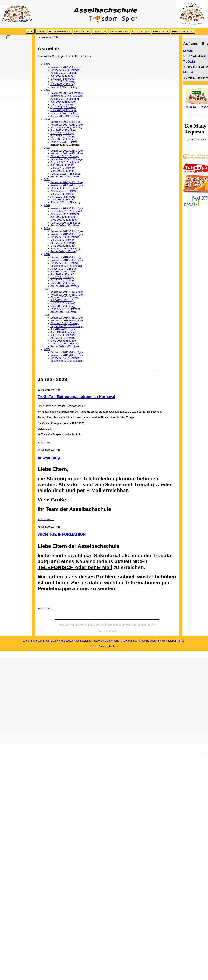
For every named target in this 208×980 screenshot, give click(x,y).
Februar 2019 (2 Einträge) (65, 249)
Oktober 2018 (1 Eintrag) (64, 263)
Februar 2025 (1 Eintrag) (64, 87)
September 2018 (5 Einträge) (67, 266)
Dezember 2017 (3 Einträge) (67, 292)
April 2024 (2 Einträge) (63, 107)
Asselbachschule (44, 37)
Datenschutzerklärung (107, 641)
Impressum (37, 641)
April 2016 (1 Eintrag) (62, 338)
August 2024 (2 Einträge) (65, 99)
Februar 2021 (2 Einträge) (65, 202)
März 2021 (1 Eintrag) (63, 200)
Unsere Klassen (141, 31)
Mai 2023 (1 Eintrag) (62, 133)
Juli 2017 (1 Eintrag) (62, 300)
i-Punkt (188, 72)
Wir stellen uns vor (60, 31)
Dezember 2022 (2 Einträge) (67, 151)
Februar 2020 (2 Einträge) (65, 223)
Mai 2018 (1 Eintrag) (62, 277)
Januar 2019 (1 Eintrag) (64, 251)
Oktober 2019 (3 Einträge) (65, 237)
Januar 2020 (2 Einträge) (65, 226)
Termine (41, 31)
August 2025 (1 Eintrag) (64, 73)
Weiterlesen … (46, 442)
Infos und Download (183, 31)
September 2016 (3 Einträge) (67, 326)
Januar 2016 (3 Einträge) (65, 346)
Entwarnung (49, 457)
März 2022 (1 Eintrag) (63, 171)
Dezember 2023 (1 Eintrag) (66, 122)
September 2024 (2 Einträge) (67, 96)
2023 (47, 119)
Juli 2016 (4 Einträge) (63, 329)
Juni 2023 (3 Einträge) (63, 130)
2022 (47, 148)
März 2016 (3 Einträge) (64, 341)
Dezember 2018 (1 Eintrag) (66, 257)
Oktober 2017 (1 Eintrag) (64, 298)
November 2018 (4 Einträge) (67, 260)
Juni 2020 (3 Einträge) (63, 217)
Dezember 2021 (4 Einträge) (67, 182)
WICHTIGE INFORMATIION (62, 534)
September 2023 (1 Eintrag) (66, 128)
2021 (47, 179)
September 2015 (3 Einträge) (67, 361)
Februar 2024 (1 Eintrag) (64, 113)
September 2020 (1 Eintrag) (66, 211)
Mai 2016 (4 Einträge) (63, 335)
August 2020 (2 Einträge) (65, 214)
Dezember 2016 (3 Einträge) (67, 318)
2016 (47, 315)
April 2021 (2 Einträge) (63, 197)
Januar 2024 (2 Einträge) (65, 116)
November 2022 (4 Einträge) (67, 154)
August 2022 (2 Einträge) (65, 162)
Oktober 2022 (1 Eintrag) (64, 156)
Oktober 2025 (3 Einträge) (65, 70)
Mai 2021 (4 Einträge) (63, 194)
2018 (47, 254)
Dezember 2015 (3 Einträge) (67, 352)
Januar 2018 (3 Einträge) (65, 286)
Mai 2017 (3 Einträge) (63, 303)
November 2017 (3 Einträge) (67, 295)
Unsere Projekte (120, 31)
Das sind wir (100, 31)
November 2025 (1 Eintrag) (66, 67)
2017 (47, 289)
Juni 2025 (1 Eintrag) (62, 76)
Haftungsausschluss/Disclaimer (74, 641)
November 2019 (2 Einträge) (67, 234)
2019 (47, 228)
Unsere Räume (82, 31)
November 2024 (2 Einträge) (67, 93)
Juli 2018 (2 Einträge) (63, 272)
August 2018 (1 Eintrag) (64, 269)
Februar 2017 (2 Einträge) (65, 309)
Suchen (8, 37)
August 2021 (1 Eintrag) (64, 191)
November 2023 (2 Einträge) (67, 125)
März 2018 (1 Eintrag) (63, 283)
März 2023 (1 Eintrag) (63, 139)
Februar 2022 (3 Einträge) (65, 174)
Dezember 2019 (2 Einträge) (67, 231)
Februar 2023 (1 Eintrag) (64, 142)
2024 (47, 90)
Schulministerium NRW (171, 641)
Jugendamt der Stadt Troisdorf (138, 641)
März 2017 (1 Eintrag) (63, 306)
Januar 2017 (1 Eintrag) (64, 312)
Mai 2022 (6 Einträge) (63, 168)
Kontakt (50, 641)
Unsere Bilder (161, 31)
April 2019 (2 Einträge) (63, 243)
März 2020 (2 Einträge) (64, 220)
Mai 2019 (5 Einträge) (63, 240)
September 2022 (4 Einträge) (67, 159)
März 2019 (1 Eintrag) (63, 246)
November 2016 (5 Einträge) (67, 321)
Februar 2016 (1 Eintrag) (64, 344)
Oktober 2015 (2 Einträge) (65, 358)
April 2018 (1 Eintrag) (62, 280)
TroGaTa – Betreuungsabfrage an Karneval (76, 397)
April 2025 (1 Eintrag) (62, 82)
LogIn (26, 641)
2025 (47, 64)
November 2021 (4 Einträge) (67, 185)
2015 (47, 349)
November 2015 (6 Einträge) (67, 355)
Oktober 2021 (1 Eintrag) (64, 188)
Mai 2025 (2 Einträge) (63, 79)
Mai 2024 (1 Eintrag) (62, 105)
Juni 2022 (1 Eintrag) (62, 165)
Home (30, 31)
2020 (47, 205)
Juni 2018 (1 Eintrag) (62, 274)
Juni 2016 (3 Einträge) (63, 332)
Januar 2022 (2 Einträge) (65, 177)
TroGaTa (189, 62)
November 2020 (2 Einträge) (67, 208)
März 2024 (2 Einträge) (64, 110)
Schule (188, 51)
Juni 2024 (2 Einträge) (63, 102)
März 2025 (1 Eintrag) (63, 84)
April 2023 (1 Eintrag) (62, 136)
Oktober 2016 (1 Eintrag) (64, 323)
